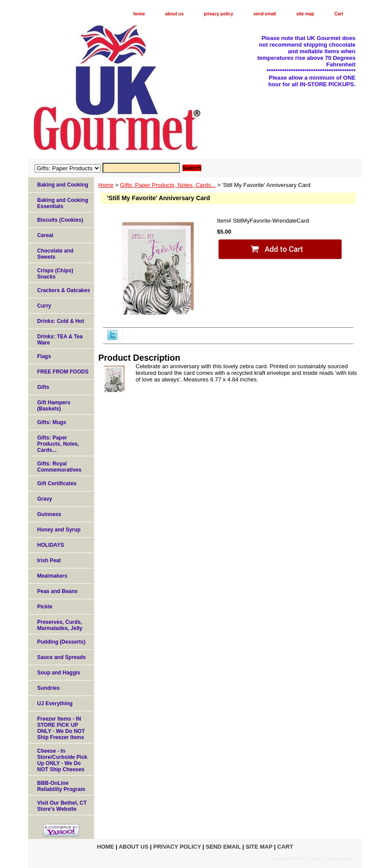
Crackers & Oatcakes (64, 290)
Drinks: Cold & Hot (61, 321)
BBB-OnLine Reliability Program (61, 786)
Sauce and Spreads (62, 657)
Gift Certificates (57, 483)
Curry (44, 306)
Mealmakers (53, 576)
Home (106, 185)
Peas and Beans (58, 591)
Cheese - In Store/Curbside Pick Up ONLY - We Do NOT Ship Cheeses (62, 760)
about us (175, 14)
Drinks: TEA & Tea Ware (60, 340)
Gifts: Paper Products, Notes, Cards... (168, 185)
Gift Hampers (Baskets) (54, 406)
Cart (339, 14)
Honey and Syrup (59, 530)
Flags (44, 356)
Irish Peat (49, 560)
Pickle (45, 607)
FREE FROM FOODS (63, 372)
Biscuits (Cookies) (60, 220)
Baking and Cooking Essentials (63, 203)
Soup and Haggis (59, 673)
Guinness (49, 514)
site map (305, 14)
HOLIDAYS (51, 545)
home (139, 14)
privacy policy (219, 14)
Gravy (45, 499)
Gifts (43, 387)
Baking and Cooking (63, 185)
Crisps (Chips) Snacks (55, 274)
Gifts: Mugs (52, 422)
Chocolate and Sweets (56, 254)
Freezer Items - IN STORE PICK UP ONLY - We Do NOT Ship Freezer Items (61, 728)
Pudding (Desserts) (62, 642)
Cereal (46, 235)
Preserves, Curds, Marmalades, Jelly (60, 625)
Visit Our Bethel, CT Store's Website (62, 806)
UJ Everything (55, 703)
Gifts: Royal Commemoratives (60, 467)
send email (265, 14)
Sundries (49, 688)
